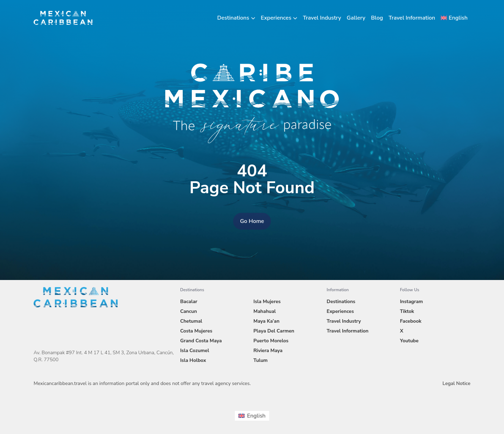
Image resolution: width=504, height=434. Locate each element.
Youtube (409, 341)
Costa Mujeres (196, 331)
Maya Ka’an (266, 321)
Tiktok (407, 311)
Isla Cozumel (195, 351)
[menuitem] (454, 18)
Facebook (411, 321)
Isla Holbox (193, 360)
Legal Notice (456, 383)
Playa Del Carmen (274, 331)
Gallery (356, 18)
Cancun (189, 311)
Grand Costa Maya (201, 341)
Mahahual (265, 311)
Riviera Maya (268, 351)
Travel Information (412, 18)
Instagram (412, 302)
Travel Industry (322, 18)
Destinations (233, 18)
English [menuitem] (256, 416)
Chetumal (191, 321)
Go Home (252, 221)
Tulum (261, 360)
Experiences (276, 18)
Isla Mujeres (267, 302)
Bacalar (189, 302)
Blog (377, 18)
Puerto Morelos (271, 341)
